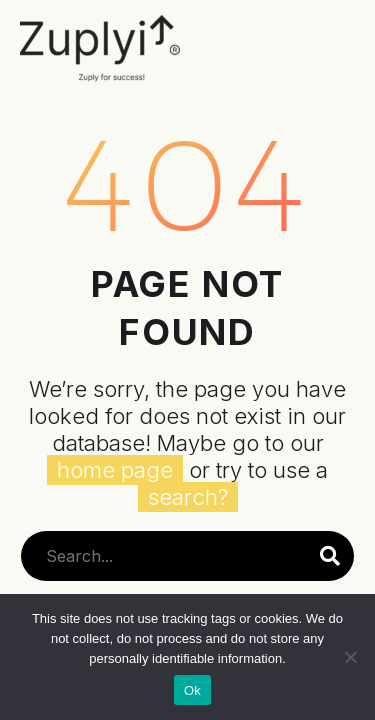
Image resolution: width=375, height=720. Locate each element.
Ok (192, 690)
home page (115, 470)
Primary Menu (337, 54)
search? (188, 497)
